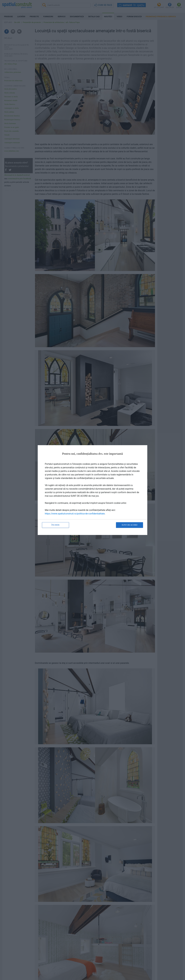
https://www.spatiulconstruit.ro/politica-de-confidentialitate (75, 514)
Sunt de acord (129, 525)
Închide (55, 525)
